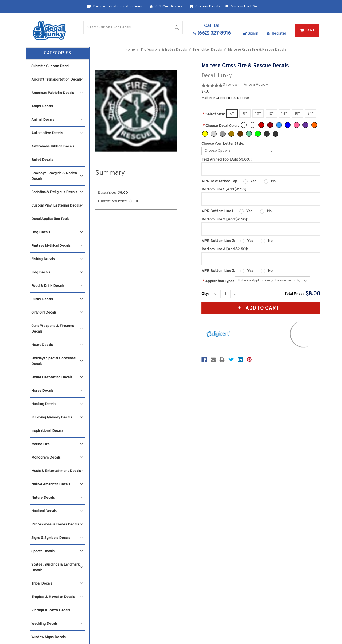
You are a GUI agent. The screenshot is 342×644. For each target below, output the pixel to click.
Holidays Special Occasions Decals (57, 361)
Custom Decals (205, 7)
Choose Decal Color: (221, 126)
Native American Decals (57, 484)
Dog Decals (57, 232)
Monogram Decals (57, 458)
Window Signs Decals (48, 637)
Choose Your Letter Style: (223, 144)
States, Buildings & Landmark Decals (57, 567)
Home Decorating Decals (57, 377)
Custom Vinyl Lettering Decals (57, 206)
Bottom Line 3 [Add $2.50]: (225, 249)
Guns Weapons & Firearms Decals (57, 329)
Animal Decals (57, 120)
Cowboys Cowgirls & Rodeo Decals (57, 176)
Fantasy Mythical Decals (57, 246)
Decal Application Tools (50, 219)
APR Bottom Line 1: (218, 211)
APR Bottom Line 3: (218, 271)
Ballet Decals (42, 160)
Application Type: (218, 281)
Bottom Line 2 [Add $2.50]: (225, 220)
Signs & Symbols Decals (57, 538)
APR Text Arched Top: (220, 181)
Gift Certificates (166, 7)
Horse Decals (57, 391)
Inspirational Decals (47, 431)
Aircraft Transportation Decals (57, 80)
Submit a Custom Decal (50, 66)
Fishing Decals (57, 259)
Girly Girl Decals (57, 313)
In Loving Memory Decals (57, 418)
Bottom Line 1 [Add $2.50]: (224, 190)
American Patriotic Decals (57, 93)
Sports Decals (57, 551)
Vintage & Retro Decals (51, 610)
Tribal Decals (57, 584)
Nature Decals (57, 498)
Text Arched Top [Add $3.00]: (227, 160)
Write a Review (256, 85)
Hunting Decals (57, 404)
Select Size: (214, 114)
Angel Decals (42, 106)
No (273, 181)
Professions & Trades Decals (57, 525)
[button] (58, 54)
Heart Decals (57, 345)
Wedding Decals (57, 624)
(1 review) (231, 85)
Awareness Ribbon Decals (53, 146)
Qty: (205, 294)
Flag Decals (57, 273)
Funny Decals (57, 299)
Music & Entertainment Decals (57, 471)
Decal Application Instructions (114, 7)
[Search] (133, 28)
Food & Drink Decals (57, 286)
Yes (253, 181)
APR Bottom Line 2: (218, 241)
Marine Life (57, 444)
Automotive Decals (57, 133)
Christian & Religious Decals (57, 192)
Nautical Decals (57, 511)
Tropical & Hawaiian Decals (57, 597)
